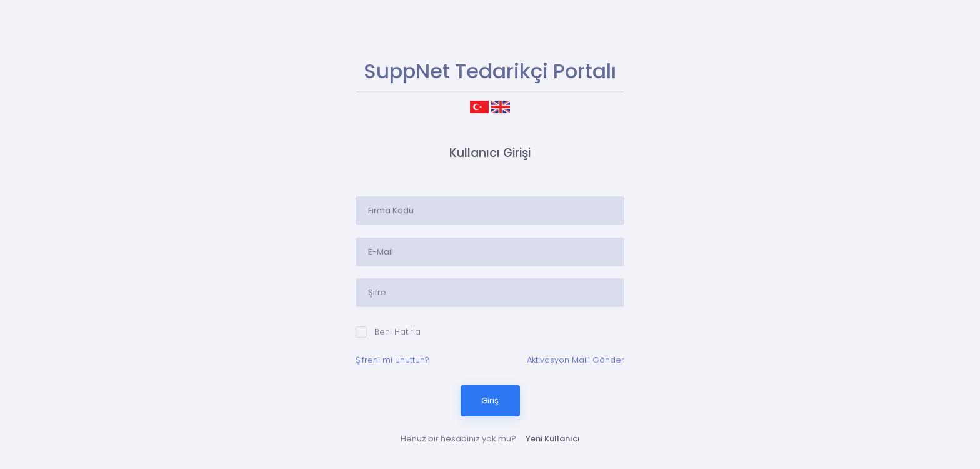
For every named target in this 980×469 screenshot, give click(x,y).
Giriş (490, 401)
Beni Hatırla (388, 332)
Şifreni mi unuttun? (392, 360)
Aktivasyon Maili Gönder (576, 360)
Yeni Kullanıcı (553, 439)
